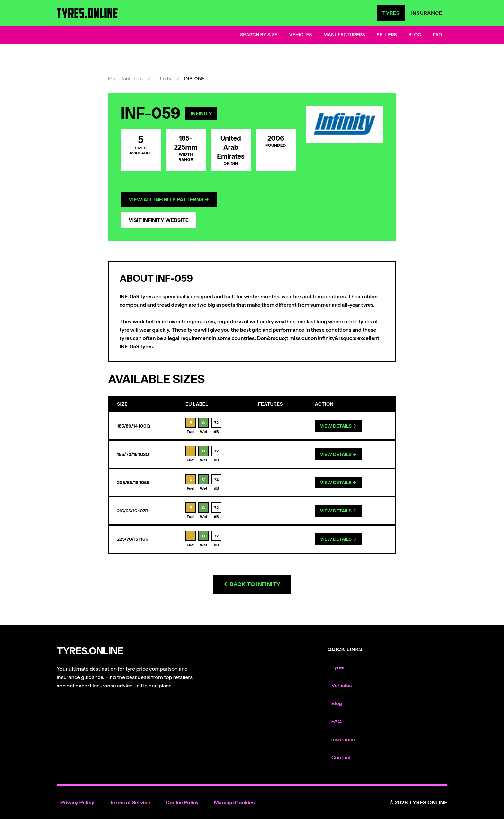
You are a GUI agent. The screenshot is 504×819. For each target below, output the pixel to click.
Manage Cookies (234, 802)
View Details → (338, 426)
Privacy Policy (77, 802)
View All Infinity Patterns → (169, 199)
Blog (415, 35)
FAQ (438, 35)
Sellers (387, 35)
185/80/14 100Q (134, 426)
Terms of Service (130, 802)
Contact (341, 757)
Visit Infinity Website (159, 220)
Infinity (163, 78)
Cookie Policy (182, 802)
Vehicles (301, 35)
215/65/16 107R (133, 511)
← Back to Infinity (252, 584)
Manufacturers (344, 35)
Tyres (391, 13)
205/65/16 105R (133, 483)
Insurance (427, 13)
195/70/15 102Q (133, 454)
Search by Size (259, 35)
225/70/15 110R (133, 539)
